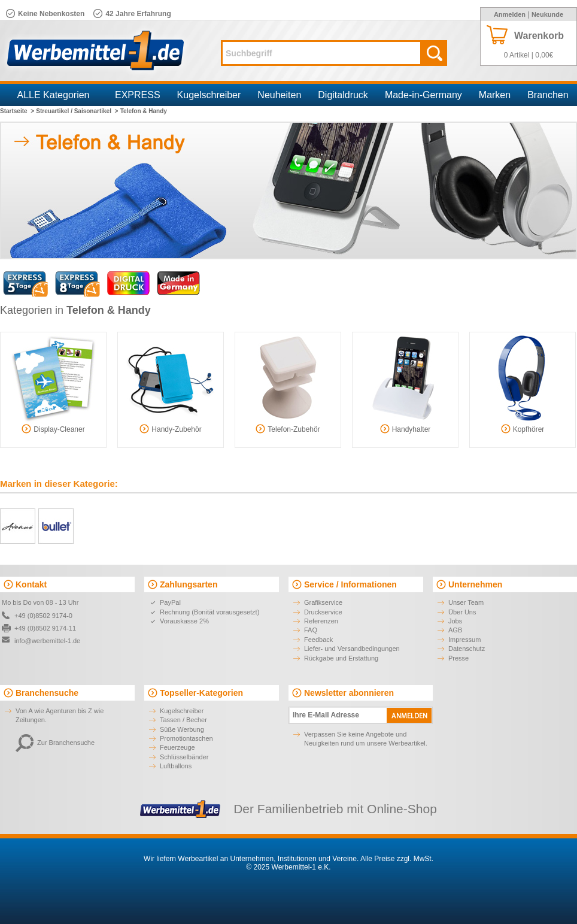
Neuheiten (279, 95)
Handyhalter (406, 429)
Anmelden (510, 14)
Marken (495, 95)
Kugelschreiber (209, 95)
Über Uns (462, 612)
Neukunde (547, 14)
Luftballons (176, 766)
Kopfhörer (523, 429)
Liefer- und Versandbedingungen (352, 649)
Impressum (464, 640)
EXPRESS (138, 95)
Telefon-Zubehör (288, 429)
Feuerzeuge (177, 747)
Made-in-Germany (423, 95)
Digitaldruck (343, 95)
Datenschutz (467, 649)
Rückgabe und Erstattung (341, 658)
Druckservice (323, 612)
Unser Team (466, 602)
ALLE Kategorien (54, 95)
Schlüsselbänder (184, 757)
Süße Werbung (182, 729)
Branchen (548, 95)
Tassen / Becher (183, 720)
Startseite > (17, 111)
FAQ (311, 630)
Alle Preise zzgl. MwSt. (397, 859)
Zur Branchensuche (55, 743)
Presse (458, 658)
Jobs (455, 621)
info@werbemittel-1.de (47, 641)
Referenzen (321, 621)
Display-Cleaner (53, 429)
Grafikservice (323, 602)
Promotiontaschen (186, 738)
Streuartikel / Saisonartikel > (77, 111)
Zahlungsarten (189, 584)
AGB (455, 630)
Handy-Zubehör (170, 429)
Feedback (318, 640)
